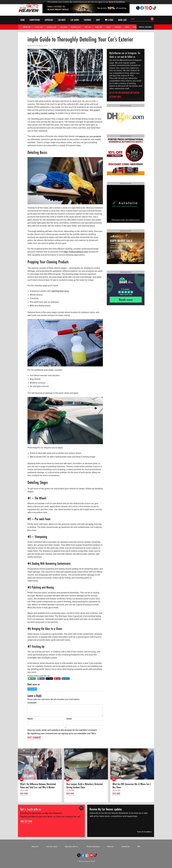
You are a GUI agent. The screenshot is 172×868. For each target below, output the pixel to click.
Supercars (49, 20)
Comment (32, 702)
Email (69, 718)
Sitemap (110, 846)
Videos (111, 27)
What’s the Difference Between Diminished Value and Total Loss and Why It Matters (39, 786)
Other (130, 27)
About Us (35, 846)
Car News (62, 20)
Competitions (35, 20)
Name (30, 718)
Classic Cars (39, 27)
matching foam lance (61, 291)
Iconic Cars (101, 27)
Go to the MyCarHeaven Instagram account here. (124, 95)
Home (22, 20)
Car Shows (75, 20)
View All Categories (145, 27)
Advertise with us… (72, 846)
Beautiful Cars (52, 27)
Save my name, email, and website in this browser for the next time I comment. (62, 730)
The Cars (32, 689)
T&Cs (93, 733)
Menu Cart (123, 20)
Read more (25, 794)
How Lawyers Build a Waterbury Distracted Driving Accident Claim (85, 786)
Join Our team (52, 846)
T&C (139, 846)
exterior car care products (90, 136)
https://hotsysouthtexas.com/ (76, 252)
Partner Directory (93, 846)
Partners (87, 20)
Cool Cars (90, 27)
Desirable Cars (78, 27)
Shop (98, 20)
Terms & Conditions (117, 2)
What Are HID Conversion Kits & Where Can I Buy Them (132, 786)
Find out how (26, 821)
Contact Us (125, 846)
